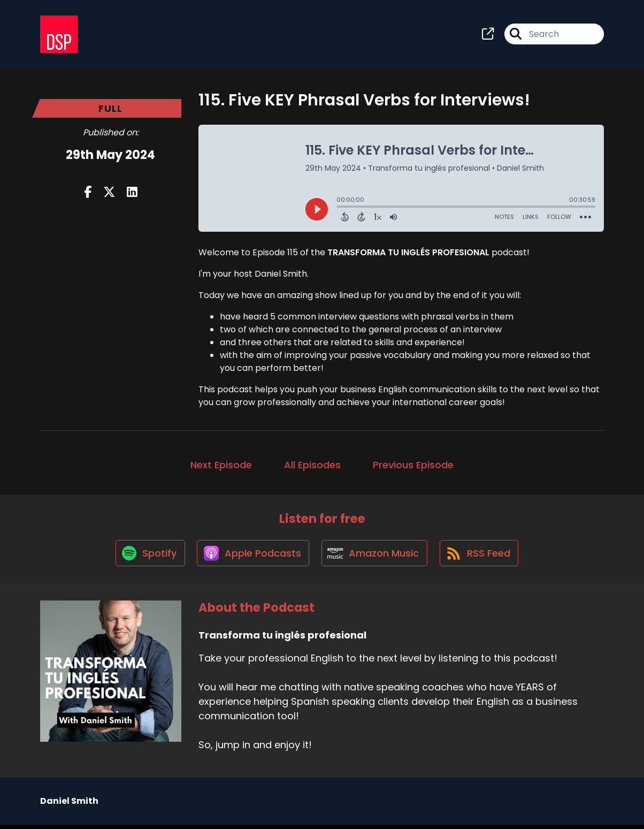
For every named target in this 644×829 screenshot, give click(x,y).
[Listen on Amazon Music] (375, 557)
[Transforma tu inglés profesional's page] (488, 35)
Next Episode (221, 466)
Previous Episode (413, 466)
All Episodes (312, 466)
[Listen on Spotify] (147, 556)
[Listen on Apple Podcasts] (252, 557)
